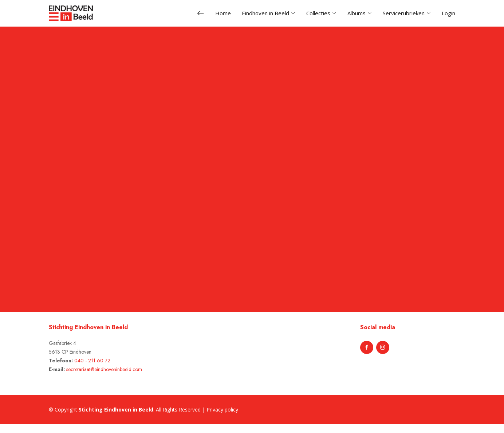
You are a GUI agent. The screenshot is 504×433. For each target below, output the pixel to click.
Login (448, 13)
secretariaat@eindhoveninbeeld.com (104, 369)
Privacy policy (222, 410)
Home (223, 13)
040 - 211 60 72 (92, 361)
